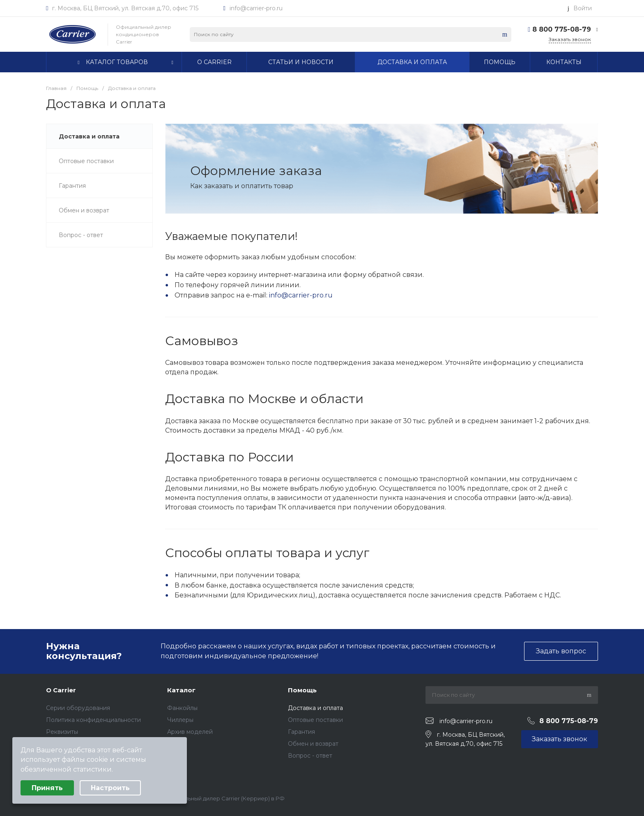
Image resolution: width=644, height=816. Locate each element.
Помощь (302, 690)
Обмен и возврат (313, 744)
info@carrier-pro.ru (256, 8)
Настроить (110, 788)
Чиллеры (180, 720)
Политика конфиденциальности (93, 720)
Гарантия (301, 732)
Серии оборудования (78, 708)
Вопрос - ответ (310, 756)
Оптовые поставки (315, 720)
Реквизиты (62, 732)
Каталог (181, 690)
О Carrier (61, 690)
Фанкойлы (182, 708)
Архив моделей (190, 732)
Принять (47, 788)
